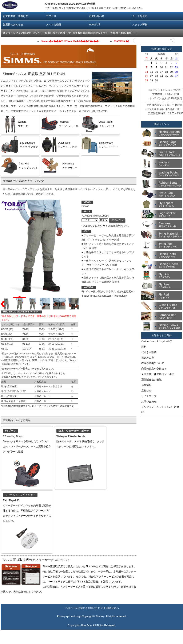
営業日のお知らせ (13, 24)
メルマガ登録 (54, 24)
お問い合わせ (97, 16)
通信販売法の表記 (151, 380)
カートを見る (140, 16)
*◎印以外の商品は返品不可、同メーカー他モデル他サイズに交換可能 (38, 402)
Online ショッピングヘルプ (157, 341)
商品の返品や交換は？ (154, 369)
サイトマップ (149, 396)
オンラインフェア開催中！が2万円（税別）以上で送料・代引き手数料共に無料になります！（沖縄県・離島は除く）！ (71, 33)
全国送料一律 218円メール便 (158, 374)
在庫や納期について (153, 363)
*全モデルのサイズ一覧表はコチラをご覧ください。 (28, 364)
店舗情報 (146, 385)
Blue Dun (111, 608)
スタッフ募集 (140, 24)
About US (94, 24)
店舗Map (146, 391)
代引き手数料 (149, 352)
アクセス (51, 16)
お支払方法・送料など (16, 16)
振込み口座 (148, 358)
